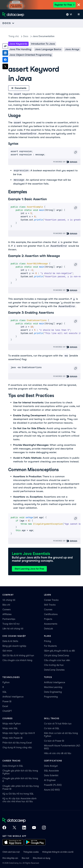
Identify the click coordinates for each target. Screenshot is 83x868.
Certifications (51, 614)
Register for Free (64, 5)
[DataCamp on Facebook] (4, 828)
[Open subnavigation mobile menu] (9, 23)
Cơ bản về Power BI (54, 741)
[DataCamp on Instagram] (44, 828)
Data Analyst (51, 766)
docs (26, 36)
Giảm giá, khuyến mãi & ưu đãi (59, 651)
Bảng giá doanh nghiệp (14, 646)
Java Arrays (72, 49)
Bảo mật (25, 858)
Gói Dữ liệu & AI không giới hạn (18, 655)
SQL (4, 692)
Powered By (65, 162)
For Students (50, 646)
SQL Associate (51, 771)
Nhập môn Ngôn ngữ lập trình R (19, 733)
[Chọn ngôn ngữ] (69, 14)
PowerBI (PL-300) (53, 785)
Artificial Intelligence (13, 697)
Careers (7, 610)
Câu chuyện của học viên (57, 660)
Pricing (48, 641)
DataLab (49, 629)
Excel (5, 706)
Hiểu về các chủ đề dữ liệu (58, 753)
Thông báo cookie (31, 852)
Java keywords (18, 44)
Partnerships (9, 619)
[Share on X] (5, 66)
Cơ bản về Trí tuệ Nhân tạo (58, 724)
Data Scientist (51, 775)
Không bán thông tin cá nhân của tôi (58, 852)
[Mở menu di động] (79, 14)
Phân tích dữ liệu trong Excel (17, 743)
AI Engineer (50, 780)
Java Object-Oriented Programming (30, 55)
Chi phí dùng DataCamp (57, 655)
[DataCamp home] (24, 820)
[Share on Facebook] (5, 60)
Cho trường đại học (54, 665)
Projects (48, 619)
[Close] (79, 5)
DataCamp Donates (54, 670)
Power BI (7, 701)
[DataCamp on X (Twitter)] (14, 828)
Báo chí (6, 605)
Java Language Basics (48, 49)
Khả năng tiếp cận (10, 858)
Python (6, 682)
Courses (48, 610)
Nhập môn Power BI (13, 738)
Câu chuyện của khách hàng (17, 660)
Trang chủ (14, 36)
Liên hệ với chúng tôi (13, 629)
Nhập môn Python (12, 724)
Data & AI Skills (10, 641)
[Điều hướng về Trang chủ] (13, 14)
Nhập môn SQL (10, 728)
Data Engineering (53, 692)
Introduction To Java (43, 44)
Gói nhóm (7, 651)
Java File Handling (20, 49)
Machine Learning (53, 687)
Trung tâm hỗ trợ (11, 624)
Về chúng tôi (9, 600)
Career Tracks (51, 600)
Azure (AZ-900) (52, 790)
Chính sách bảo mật (11, 852)
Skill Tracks (50, 605)
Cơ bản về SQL (52, 728)
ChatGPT (7, 711)
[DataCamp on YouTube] (34, 828)
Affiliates (7, 614)
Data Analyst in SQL (13, 766)
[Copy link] (5, 46)
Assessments (51, 624)
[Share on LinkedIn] (5, 53)
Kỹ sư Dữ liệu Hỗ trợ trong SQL (18, 794)
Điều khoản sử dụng (41, 858)
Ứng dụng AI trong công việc (17, 747)
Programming (51, 697)
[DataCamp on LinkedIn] (24, 828)
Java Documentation (44, 36)
